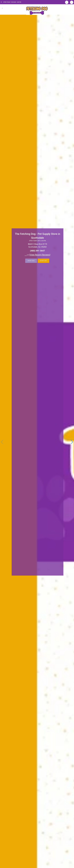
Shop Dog (31, 261)
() (40, 255)
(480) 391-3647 (37, 251)
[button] (72, 442)
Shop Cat (43, 261)
